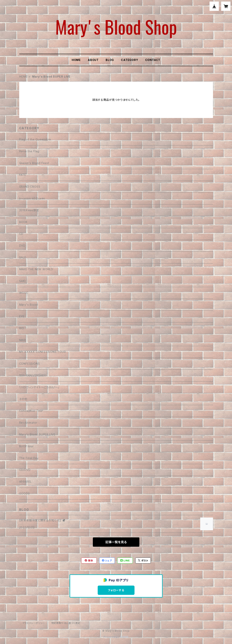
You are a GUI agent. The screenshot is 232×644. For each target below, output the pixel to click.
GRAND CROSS (30, 187)
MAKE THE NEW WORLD (36, 269)
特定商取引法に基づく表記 (66, 623)
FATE (23, 175)
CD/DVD (25, 470)
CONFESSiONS (30, 364)
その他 (23, 399)
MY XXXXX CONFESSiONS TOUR (43, 352)
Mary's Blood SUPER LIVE (37, 434)
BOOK (23, 222)
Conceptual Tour (31, 411)
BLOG (110, 60)
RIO (22, 328)
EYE (22, 316)
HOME (76, 60)
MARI (23, 340)
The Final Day (29, 458)
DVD (22, 246)
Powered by (116, 637)
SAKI (22, 281)
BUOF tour (26, 446)
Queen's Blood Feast (34, 163)
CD (21, 234)
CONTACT (153, 60)
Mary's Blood (29, 305)
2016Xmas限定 (29, 210)
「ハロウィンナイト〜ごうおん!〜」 (39, 387)
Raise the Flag (29, 151)
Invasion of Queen (32, 198)
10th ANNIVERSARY (33, 375)
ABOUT (93, 60)
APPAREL (25, 482)
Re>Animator (28, 423)
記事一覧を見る (116, 542)
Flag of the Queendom (35, 139)
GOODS (25, 493)
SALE (23, 257)
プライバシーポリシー (34, 623)
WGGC (24, 293)
